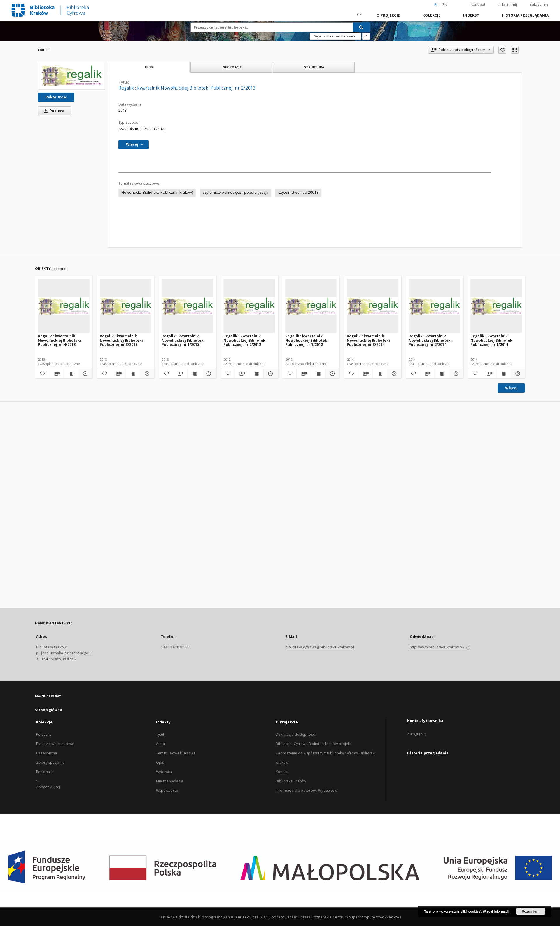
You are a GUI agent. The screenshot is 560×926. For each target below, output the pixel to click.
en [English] (445, 5)
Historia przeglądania (525, 15)
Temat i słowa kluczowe (176, 753)
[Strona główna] (359, 15)
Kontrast (478, 4)
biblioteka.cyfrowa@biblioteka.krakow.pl (320, 647)
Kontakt (282, 772)
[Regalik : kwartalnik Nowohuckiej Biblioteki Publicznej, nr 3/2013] (126, 306)
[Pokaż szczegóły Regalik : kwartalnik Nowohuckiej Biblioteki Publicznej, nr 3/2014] (393, 374)
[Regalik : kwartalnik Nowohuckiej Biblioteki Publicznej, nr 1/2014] (496, 306)
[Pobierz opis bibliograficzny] (56, 374)
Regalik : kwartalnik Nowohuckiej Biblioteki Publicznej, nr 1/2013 (183, 340)
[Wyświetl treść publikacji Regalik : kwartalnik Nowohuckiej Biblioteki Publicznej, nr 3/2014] (380, 374)
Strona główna (49, 710)
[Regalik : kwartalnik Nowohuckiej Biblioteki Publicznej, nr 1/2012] (311, 306)
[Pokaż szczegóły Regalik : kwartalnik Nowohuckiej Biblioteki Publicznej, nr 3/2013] (146, 374)
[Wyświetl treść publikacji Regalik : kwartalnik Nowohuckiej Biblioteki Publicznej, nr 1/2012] (318, 374)
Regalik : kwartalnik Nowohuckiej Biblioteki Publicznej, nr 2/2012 (245, 340)
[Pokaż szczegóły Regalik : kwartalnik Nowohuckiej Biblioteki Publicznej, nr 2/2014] (455, 374)
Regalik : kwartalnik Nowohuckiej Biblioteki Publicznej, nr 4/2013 (60, 340)
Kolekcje (432, 15)
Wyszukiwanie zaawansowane (336, 36)
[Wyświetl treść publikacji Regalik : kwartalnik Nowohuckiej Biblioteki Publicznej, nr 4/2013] (71, 374)
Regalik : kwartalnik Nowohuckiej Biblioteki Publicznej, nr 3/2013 (121, 340)
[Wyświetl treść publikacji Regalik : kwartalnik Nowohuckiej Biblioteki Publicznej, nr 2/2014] (442, 374)
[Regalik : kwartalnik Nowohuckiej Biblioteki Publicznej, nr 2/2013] (71, 76)
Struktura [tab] (314, 67)
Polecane (44, 734)
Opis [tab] (149, 67)
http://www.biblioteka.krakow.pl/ (440, 647)
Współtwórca (167, 790)
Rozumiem (531, 911)
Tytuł (160, 734)
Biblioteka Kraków (291, 781)
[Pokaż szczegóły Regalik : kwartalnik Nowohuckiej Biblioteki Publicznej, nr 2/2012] (270, 374)
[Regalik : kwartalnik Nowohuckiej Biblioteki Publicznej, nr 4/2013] (64, 306)
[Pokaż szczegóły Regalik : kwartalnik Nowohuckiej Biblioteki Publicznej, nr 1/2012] (332, 374)
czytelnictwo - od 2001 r (298, 192)
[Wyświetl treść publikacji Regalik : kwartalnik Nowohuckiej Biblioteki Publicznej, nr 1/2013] (195, 374)
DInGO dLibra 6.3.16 (252, 917)
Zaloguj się (539, 4)
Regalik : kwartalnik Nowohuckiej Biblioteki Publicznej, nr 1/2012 (307, 340)
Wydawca (164, 772)
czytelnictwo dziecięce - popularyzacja (236, 192)
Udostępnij (508, 5)
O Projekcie (388, 15)
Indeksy (471, 15)
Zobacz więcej (48, 787)
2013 (123, 110)
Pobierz (53, 111)
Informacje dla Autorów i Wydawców (306, 790)
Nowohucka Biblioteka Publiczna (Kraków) (157, 192)
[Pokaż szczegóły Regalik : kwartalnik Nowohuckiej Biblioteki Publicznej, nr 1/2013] (208, 374)
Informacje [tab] (231, 67)
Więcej (511, 388)
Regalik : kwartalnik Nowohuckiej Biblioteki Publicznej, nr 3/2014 (368, 340)
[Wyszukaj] (361, 27)
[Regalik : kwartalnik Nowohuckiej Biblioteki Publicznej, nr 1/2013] (187, 306)
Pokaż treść (56, 97)
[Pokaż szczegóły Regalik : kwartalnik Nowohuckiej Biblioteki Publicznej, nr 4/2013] (84, 374)
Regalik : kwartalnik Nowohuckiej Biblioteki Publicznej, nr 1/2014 (492, 340)
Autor (161, 744)
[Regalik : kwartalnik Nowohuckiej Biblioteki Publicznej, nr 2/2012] (249, 306)
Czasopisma (47, 753)
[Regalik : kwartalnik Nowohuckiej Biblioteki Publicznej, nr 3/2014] (373, 306)
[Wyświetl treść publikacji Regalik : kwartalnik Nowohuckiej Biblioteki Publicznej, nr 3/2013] (133, 374)
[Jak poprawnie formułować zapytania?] (366, 36)
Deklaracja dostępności (296, 734)
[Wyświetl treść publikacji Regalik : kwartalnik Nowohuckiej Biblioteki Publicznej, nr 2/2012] (256, 374)
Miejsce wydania (170, 781)
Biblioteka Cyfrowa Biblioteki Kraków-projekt (313, 744)
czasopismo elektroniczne (141, 129)
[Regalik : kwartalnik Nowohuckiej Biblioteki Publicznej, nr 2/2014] (434, 306)
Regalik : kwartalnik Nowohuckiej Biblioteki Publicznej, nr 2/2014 (430, 340)
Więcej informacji (496, 911)
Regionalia (45, 772)
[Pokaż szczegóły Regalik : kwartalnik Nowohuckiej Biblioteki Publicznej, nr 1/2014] (517, 374)
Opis (160, 762)
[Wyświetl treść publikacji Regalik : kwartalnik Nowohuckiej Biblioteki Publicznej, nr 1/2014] (503, 374)
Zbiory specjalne (50, 762)
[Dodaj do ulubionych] (502, 50)
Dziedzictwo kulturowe (55, 744)
